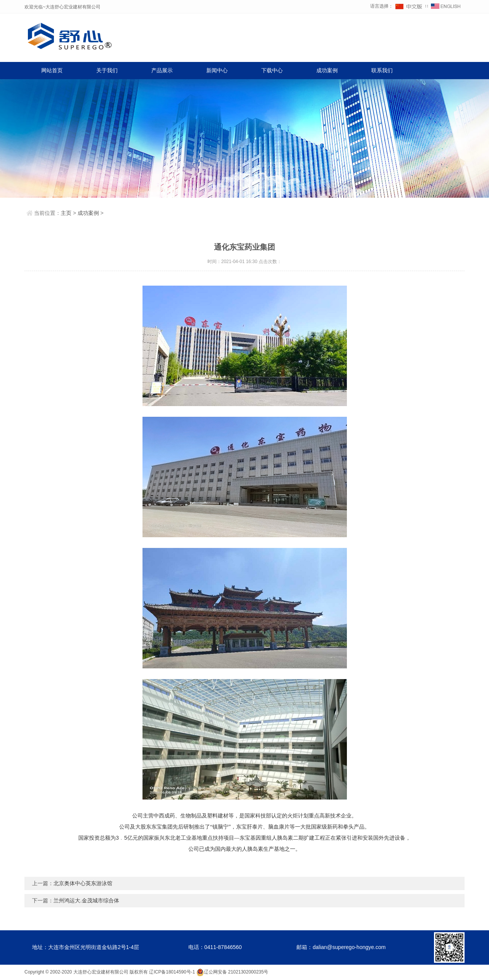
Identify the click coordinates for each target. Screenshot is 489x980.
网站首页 (52, 70)
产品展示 (162, 70)
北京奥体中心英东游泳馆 (83, 883)
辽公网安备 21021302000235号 (232, 972)
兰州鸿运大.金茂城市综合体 (86, 900)
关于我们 (107, 70)
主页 (66, 213)
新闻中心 (217, 70)
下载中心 (272, 70)
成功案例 (327, 70)
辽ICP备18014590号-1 (172, 972)
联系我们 (382, 70)
